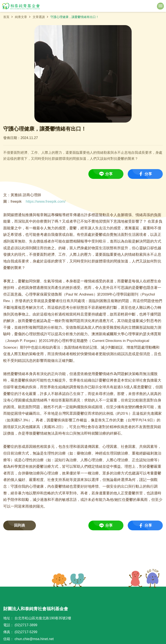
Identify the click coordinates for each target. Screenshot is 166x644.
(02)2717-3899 (26, 625)
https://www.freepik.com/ (46, 201)
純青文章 (21, 17)
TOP (144, 578)
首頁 (6, 17)
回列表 (20, 525)
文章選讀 (39, 17)
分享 (109, 174)
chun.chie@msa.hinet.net (34, 639)
